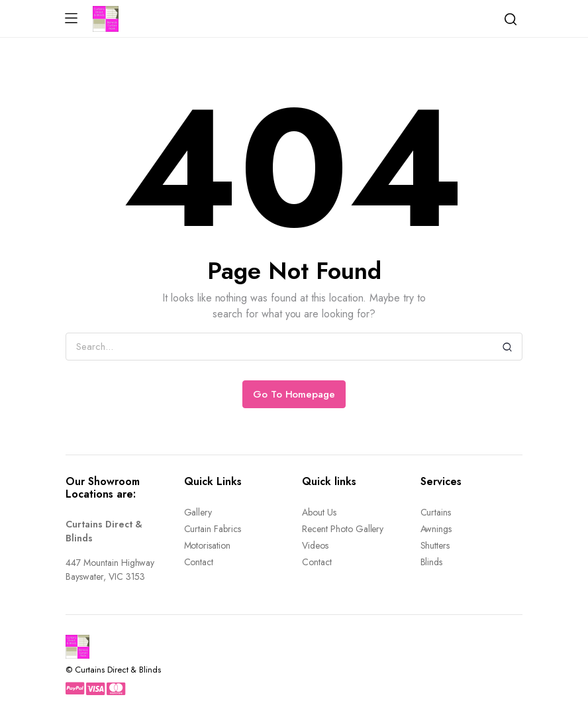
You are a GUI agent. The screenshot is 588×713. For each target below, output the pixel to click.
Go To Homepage (294, 394)
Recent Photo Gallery (343, 529)
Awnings (436, 529)
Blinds (432, 562)
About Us (319, 512)
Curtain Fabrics (213, 529)
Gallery (198, 512)
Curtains (436, 512)
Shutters (435, 545)
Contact (199, 562)
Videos (315, 545)
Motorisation (208, 545)
